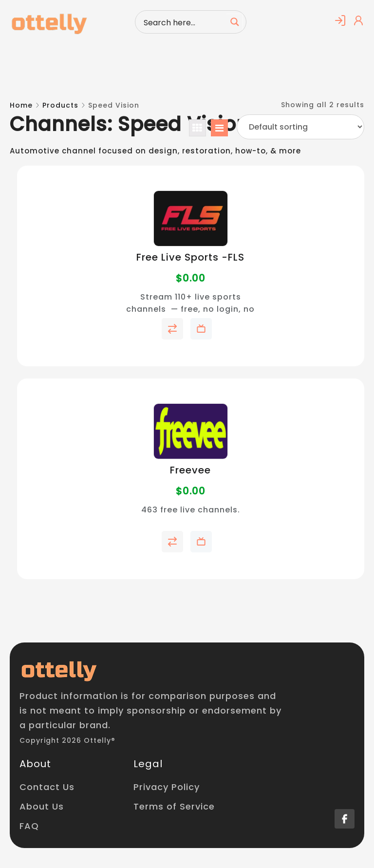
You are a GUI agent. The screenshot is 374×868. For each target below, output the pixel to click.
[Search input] (183, 22)
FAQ (29, 826)
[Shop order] (300, 127)
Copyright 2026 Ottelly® (67, 740)
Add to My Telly (201, 329)
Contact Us (47, 787)
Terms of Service (174, 806)
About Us (42, 806)
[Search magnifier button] (235, 22)
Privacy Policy (167, 787)
